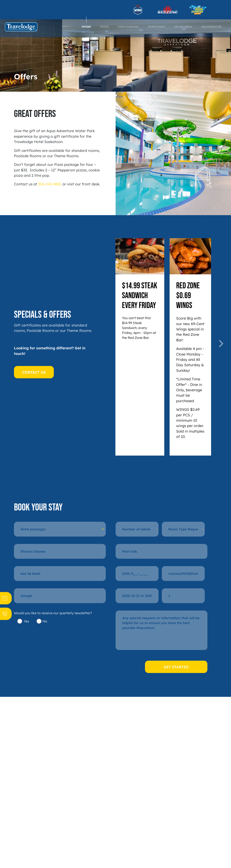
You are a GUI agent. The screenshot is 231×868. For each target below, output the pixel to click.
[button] (118, 344)
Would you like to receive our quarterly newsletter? (53, 613)
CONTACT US (34, 372)
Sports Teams (156, 27)
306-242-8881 (50, 184)
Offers (86, 27)
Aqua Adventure (211, 27)
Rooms (105, 27)
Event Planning (128, 27)
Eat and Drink (183, 27)
